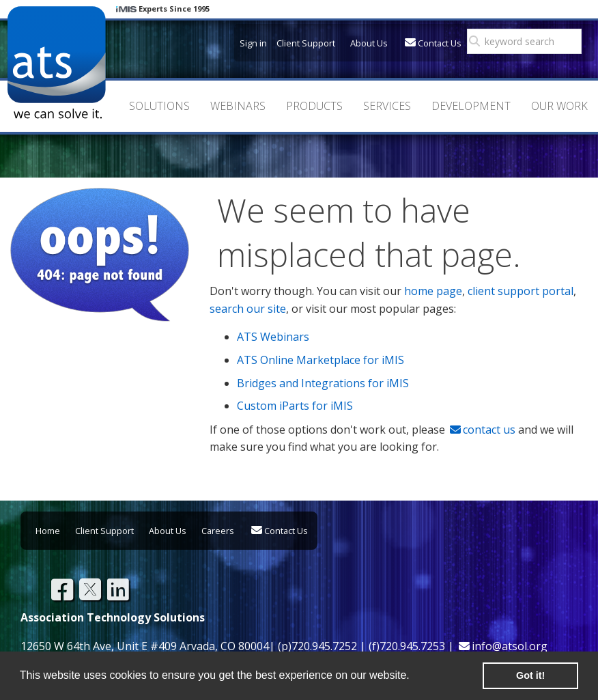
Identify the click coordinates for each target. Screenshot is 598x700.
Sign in (253, 43)
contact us (489, 430)
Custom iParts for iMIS (295, 406)
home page (433, 291)
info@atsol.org (510, 646)
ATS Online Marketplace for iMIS (321, 360)
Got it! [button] (530, 675)
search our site (248, 309)
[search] (528, 42)
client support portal (521, 291)
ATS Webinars (273, 337)
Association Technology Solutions (56, 62)
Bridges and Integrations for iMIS (323, 383)
